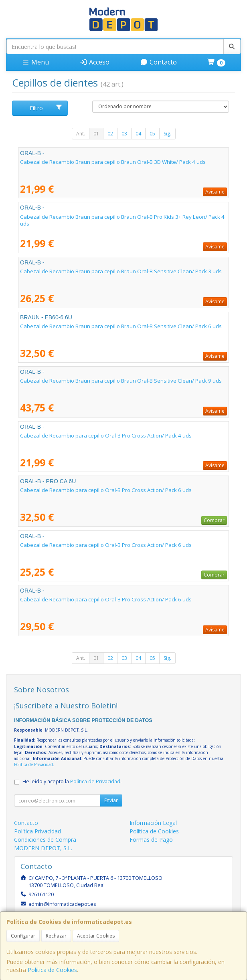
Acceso (94, 62)
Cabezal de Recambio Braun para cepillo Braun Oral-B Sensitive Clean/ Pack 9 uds (121, 381)
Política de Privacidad (33, 764)
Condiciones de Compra (45, 840)
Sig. (167, 134)
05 (152, 134)
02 (110, 134)
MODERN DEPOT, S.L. (43, 848)
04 (138, 134)
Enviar (111, 800)
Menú (35, 62)
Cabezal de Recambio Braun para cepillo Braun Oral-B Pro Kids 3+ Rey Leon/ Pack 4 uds (122, 220)
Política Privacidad (37, 831)
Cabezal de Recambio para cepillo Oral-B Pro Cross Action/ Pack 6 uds (106, 490)
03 (124, 134)
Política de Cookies (52, 970)
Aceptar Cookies (96, 936)
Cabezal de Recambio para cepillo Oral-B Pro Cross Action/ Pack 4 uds (106, 436)
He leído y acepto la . (72, 781)
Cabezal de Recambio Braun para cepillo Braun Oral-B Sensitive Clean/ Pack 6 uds (121, 326)
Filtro (46, 108)
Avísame (215, 192)
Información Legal (153, 823)
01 (96, 134)
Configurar (23, 936)
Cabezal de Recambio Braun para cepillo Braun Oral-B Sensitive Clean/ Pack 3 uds (121, 271)
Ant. (81, 134)
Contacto (158, 62)
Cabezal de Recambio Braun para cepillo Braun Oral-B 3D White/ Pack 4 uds (113, 162)
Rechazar (56, 936)
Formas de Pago (151, 840)
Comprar (214, 520)
